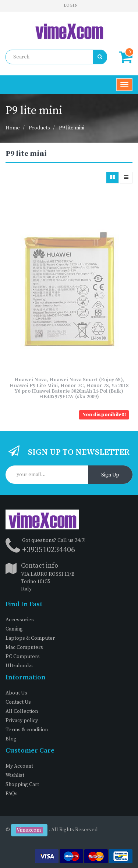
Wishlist (15, 775)
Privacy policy (22, 721)
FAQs (12, 794)
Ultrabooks (19, 666)
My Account (19, 766)
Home (13, 128)
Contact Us (18, 702)
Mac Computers (24, 647)
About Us (16, 693)
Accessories (20, 620)
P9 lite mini (72, 128)
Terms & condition (27, 730)
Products (39, 128)
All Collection (22, 711)
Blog (11, 739)
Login (71, 5)
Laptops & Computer (30, 638)
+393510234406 (49, 550)
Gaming (14, 629)
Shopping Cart (22, 785)
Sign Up (110, 475)
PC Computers (23, 657)
